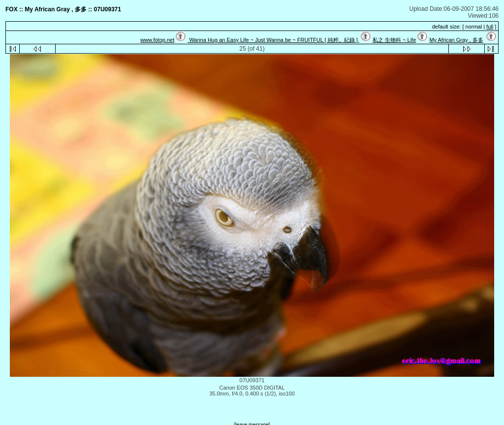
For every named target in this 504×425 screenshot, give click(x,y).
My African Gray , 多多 (456, 40)
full (490, 27)
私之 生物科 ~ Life (394, 40)
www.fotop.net (157, 40)
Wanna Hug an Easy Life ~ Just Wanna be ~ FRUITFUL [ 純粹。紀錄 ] (273, 40)
